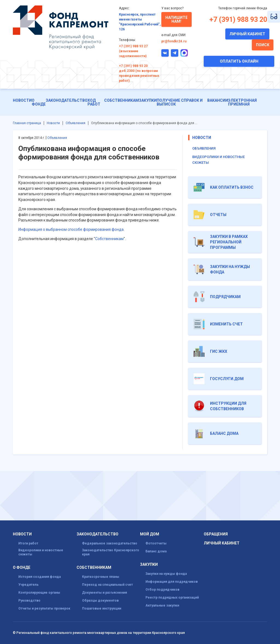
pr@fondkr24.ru (174, 41)
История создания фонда (40, 577)
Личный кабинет (247, 34)
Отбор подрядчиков (162, 590)
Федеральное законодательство (110, 543)
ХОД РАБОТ (94, 102)
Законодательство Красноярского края (111, 552)
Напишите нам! (177, 19)
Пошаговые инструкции (102, 608)
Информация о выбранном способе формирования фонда (71, 229)
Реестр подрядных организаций (172, 598)
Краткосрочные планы (101, 577)
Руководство (29, 601)
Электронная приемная (242, 102)
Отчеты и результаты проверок (44, 608)
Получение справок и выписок (180, 102)
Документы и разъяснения (104, 593)
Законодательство (67, 100)
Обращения (216, 534)
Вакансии (218, 100)
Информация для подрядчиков (172, 582)
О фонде (39, 102)
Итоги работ (28, 543)
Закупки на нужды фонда (166, 574)
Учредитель (28, 585)
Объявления (75, 123)
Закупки (148, 100)
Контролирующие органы (39, 593)
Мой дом (150, 534)
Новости (22, 100)
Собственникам (122, 100)
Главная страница (27, 123)
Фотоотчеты (156, 543)
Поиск (263, 45)
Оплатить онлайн (239, 61)
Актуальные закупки (162, 605)
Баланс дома (156, 551)
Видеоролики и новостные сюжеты (41, 552)
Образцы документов (100, 601)
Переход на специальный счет (107, 585)
